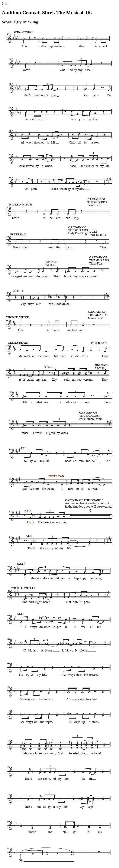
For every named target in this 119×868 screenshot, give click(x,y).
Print (5, 4)
